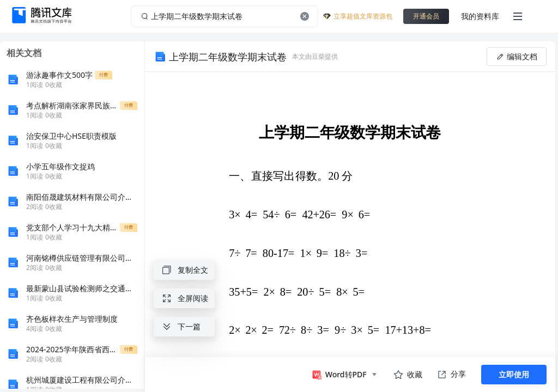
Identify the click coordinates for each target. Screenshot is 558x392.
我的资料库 (480, 16)
